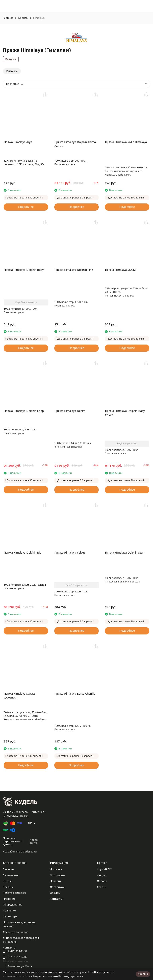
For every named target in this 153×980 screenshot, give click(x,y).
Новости (55, 881)
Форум (101, 875)
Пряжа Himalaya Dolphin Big (23, 552)
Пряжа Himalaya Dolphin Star (124, 552)
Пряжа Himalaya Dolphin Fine (74, 270)
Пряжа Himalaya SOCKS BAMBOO (20, 696)
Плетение (9, 899)
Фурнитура (10, 916)
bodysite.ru (30, 851)
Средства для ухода (16, 932)
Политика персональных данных (12, 841)
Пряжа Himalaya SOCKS (121, 270)
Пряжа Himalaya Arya (18, 142)
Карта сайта (34, 841)
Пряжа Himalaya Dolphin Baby (24, 270)
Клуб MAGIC (104, 869)
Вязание (8, 869)
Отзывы (55, 893)
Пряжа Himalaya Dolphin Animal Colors (75, 144)
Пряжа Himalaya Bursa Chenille (75, 694)
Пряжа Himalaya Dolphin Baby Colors (125, 413)
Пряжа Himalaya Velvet (70, 552)
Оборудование (13, 904)
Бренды (23, 18)
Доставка (56, 869)
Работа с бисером (14, 893)
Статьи (102, 887)
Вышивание (11, 875)
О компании (58, 875)
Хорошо (143, 974)
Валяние (8, 887)
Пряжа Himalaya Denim (70, 411)
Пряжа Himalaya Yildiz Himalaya (126, 142)
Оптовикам (57, 887)
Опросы (102, 881)
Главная (8, 18)
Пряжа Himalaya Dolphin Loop (24, 411)
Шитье (7, 881)
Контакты (56, 899)
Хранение (9, 910)
